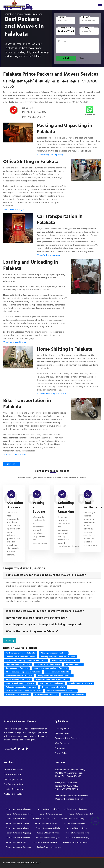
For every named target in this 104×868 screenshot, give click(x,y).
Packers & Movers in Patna (17, 819)
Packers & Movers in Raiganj (74, 823)
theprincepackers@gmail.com (75, 796)
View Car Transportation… (49, 255)
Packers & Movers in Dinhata (48, 833)
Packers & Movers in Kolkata (17, 823)
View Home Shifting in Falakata (51, 394)
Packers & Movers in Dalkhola (48, 828)
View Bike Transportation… (16, 455)
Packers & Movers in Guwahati (81, 814)
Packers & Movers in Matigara (48, 838)
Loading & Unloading (13, 789)
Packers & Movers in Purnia (44, 819)
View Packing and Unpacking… (51, 155)
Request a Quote (11, 464)
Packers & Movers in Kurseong (75, 842)
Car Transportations (13, 779)
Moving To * (88, 28)
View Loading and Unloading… (17, 342)
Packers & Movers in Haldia (77, 828)
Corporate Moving (12, 774)
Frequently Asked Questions (67, 738)
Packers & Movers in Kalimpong (19, 847)
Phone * (86, 17)
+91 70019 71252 (33, 117)
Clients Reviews (62, 733)
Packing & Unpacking (13, 794)
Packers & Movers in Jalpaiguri (18, 828)
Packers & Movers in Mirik (16, 842)
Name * (62, 17)
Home (7, 14)
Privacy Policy (61, 753)
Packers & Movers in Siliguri (48, 809)
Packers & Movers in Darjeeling (18, 833)
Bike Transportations (13, 784)
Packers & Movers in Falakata (77, 833)
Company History (63, 729)
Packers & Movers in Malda (46, 823)
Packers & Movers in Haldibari (18, 838)
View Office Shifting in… (15, 209)
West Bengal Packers (22, 14)
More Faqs (10, 641)
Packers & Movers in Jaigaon (76, 809)
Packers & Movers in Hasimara (49, 847)
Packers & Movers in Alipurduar (18, 809)
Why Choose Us (62, 743)
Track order (60, 748)
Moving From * (65, 28)
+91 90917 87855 (70, 789)
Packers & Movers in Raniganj (77, 838)
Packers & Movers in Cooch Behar (19, 814)
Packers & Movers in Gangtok (51, 814)
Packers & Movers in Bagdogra (73, 819)
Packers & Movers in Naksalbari (45, 842)
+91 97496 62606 (80, 102)
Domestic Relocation (13, 770)
